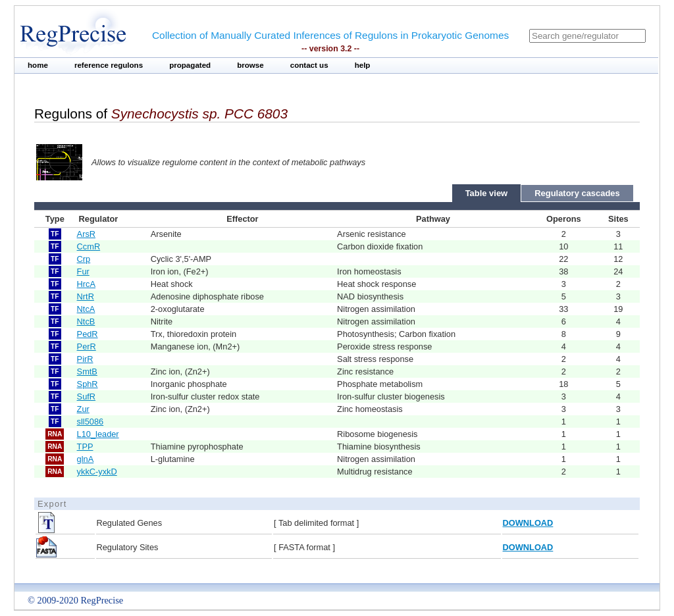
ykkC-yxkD (97, 472)
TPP (85, 447)
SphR (88, 384)
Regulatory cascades (577, 193)
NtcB (86, 321)
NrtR (86, 296)
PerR (87, 346)
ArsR (86, 234)
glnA (86, 459)
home (38, 65)
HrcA (86, 284)
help (363, 65)
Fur (83, 271)
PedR (88, 334)
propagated (190, 65)
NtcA (86, 309)
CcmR (89, 246)
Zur (83, 409)
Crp (84, 259)
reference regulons (109, 65)
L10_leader (98, 434)
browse (250, 65)
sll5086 (91, 422)
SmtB (87, 372)
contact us (309, 65)
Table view (487, 193)
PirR (85, 359)
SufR (86, 397)
